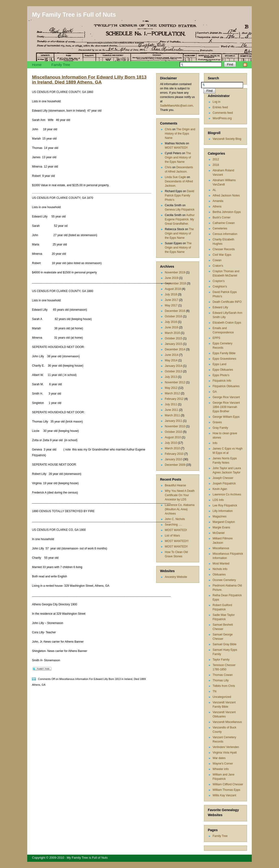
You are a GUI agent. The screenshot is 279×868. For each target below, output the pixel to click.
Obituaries (219, 575)
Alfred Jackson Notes (226, 195)
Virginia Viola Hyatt (225, 753)
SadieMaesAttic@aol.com (177, 106)
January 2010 (174, 459)
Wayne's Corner (223, 764)
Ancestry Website (176, 577)
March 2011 (172, 415)
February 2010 (174, 454)
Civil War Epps (222, 255)
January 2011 (174, 421)
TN (215, 691)
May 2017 (171, 305)
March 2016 (172, 333)
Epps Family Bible (224, 353)
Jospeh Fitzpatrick (224, 483)
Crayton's (219, 281)
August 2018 (173, 289)
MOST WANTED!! (176, 148)
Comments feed (223, 113)
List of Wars (172, 536)
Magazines (220, 516)
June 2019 (172, 278)
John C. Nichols (175, 519)
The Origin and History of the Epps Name (180, 134)
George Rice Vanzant (226, 397)
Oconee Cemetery (224, 580)
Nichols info (220, 569)
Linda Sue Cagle (175, 177)
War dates (219, 758)
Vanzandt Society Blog (227, 139)
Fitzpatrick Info (222, 381)
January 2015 (174, 344)
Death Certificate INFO (227, 302)
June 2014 (172, 355)
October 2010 (174, 432)
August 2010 (173, 437)
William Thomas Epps (226, 790)
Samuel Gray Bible (225, 644)
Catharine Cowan (224, 223)
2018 (216, 165)
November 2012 (175, 382)
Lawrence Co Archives (227, 494)
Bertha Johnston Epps (227, 212)
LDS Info (218, 500)
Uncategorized (222, 697)
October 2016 (174, 316)
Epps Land (219, 364)
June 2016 (172, 327)
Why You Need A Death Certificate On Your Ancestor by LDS (180, 495)
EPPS (216, 338)
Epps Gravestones (224, 359)
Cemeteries (220, 228)
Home (37, 65)
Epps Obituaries (223, 370)
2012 (216, 159)
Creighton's (220, 287)
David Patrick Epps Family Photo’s (180, 195)
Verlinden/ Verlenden (226, 747)
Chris (168, 129)
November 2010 (175, 426)
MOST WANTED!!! (177, 541)
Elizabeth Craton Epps (227, 323)
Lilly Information (223, 511)
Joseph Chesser (223, 478)
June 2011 (172, 410)
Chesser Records (224, 249)
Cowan (217, 260)
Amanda (218, 201)
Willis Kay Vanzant (224, 795)
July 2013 (171, 377)
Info (215, 443)
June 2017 (172, 300)
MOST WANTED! (176, 530)
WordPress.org (222, 118)
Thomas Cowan (223, 675)
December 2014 (175, 349)
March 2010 (172, 448)
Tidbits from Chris (224, 686)
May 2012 (171, 388)
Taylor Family (221, 660)
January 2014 (174, 366)
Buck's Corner (222, 217)
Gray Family (220, 428)
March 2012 (172, 393)
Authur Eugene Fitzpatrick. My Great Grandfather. (180, 219)
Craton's (218, 266)
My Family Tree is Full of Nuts (74, 15)
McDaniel (219, 533)
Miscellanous (221, 548)
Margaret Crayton (224, 522)
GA (215, 392)
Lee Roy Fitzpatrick (225, 505)
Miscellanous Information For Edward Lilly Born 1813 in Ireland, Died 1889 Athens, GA (89, 80)
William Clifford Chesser (228, 784)
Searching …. (174, 525)
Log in (217, 102)
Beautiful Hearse (175, 485)
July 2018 (171, 294)
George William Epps (226, 417)
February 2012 (174, 399)
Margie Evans (221, 527)
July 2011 (171, 404)
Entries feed (220, 107)
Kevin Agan (220, 489)
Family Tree (61, 65)
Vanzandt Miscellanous (227, 722)
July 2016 (171, 322)
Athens (217, 206)
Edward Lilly (220, 307)
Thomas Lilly (221, 680)
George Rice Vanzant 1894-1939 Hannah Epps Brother (226, 407)
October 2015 (174, 338)
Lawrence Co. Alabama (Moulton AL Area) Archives (180, 509)
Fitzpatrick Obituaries (226, 386)
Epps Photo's (221, 375)
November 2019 (175, 272)
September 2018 (175, 283)
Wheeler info (221, 769)
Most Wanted (221, 564)
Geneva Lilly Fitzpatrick (180, 210)
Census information (225, 234)
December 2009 (175, 465)
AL (214, 190)
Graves (217, 422)
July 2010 (171, 443)
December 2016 (175, 311)
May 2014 (171, 360)
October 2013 (174, 371)
